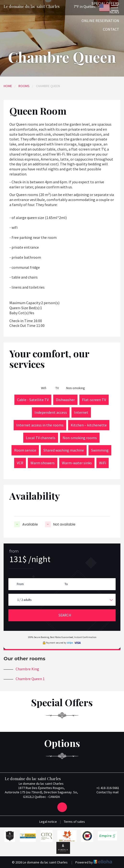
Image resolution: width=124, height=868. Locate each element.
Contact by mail (105, 792)
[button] (80, 6)
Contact (111, 29)
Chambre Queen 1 (30, 679)
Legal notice (48, 822)
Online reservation (100, 21)
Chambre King (27, 669)
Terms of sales (74, 822)
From (20, 584)
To (66, 584)
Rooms (24, 86)
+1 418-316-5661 (105, 788)
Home (8, 86)
